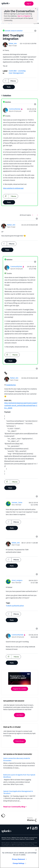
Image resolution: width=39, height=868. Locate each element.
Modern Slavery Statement (18, 839)
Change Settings (18, 863)
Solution (8, 102)
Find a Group (20, 741)
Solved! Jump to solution (14, 31)
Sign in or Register (24, 16)
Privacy (9, 838)
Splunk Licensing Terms (31, 838)
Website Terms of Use (18, 838)
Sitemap (4, 838)
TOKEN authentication (15, 606)
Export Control (6, 839)
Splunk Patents (30, 839)
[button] (35, 31)
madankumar (11, 385)
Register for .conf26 (19, 689)
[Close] (36, 850)
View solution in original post (13, 188)
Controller (13, 71)
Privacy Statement (19, 859)
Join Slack (19, 715)
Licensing (22, 71)
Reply (9, 87)
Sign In (29, 4)
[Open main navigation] (36, 3)
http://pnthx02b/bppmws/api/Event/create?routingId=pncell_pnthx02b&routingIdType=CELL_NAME (21, 405)
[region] (19, 857)
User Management (16, 73)
